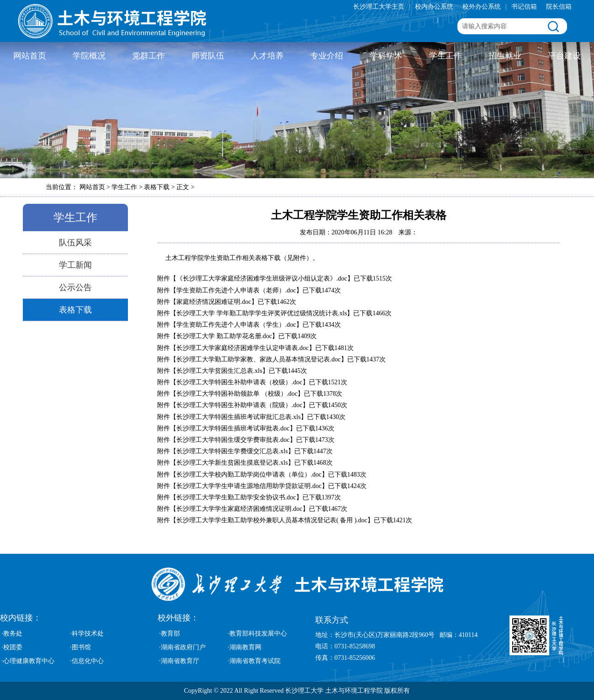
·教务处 (12, 634)
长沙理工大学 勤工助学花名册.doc (224, 336)
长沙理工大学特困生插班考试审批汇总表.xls (239, 417)
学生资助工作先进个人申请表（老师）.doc (236, 290)
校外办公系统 (482, 7)
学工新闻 (75, 265)
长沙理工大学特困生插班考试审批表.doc (233, 428)
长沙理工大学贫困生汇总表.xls (219, 371)
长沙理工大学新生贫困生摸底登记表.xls (232, 463)
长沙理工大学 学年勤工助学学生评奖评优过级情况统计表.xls (262, 313)
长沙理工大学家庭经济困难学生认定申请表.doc (243, 348)
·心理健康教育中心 (28, 661)
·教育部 (170, 634)
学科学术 (386, 56)
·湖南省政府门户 (182, 647)
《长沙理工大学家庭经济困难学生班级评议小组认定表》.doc (262, 278)
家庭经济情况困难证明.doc (214, 302)
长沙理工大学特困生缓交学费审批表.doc (233, 440)
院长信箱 (559, 7)
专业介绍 (327, 56)
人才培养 (267, 56)
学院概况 (89, 56)
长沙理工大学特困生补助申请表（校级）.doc (239, 382)
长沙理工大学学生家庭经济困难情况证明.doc (239, 509)
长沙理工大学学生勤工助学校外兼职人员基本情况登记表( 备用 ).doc (272, 520)
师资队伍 (208, 56)
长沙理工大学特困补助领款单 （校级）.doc (237, 394)
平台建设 (564, 56)
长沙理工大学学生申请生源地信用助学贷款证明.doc (249, 486)
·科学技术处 (87, 634)
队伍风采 (75, 243)
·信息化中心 (87, 661)
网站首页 (30, 56)
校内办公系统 (434, 7)
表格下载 (75, 310)
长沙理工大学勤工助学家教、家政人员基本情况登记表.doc (259, 359)
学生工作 (445, 56)
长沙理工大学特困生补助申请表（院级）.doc (239, 405)
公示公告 (75, 287)
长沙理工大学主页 (379, 7)
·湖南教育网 (244, 647)
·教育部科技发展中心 (257, 634)
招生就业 (505, 56)
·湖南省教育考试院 (254, 661)
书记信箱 (524, 7)
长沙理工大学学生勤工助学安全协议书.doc (236, 497)
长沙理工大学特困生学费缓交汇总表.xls (232, 451)
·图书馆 (80, 647)
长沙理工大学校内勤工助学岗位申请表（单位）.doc (249, 475)
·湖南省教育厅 (179, 661)
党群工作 (148, 56)
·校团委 (12, 647)
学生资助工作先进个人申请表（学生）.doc (236, 325)
